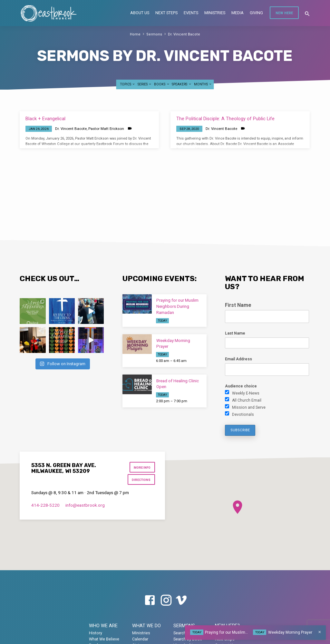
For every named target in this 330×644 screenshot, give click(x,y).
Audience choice (241, 386)
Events (191, 13)
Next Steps (166, 13)
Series (145, 84)
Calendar (140, 639)
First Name (238, 305)
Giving (256, 13)
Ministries (215, 13)
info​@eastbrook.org (85, 505)
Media (238, 13)
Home (137, 34)
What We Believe (104, 639)
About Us (140, 13)
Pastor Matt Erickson (106, 129)
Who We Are (103, 626)
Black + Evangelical (45, 119)
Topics (128, 84)
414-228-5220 (45, 505)
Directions (141, 480)
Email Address (238, 359)
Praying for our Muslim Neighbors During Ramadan (177, 306)
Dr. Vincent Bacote (183, 34)
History (96, 633)
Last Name (235, 333)
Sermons (155, 34)
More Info (142, 468)
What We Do (146, 626)
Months (203, 84)
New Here (284, 13)
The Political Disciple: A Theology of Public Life (225, 119)
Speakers (182, 84)
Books (162, 84)
